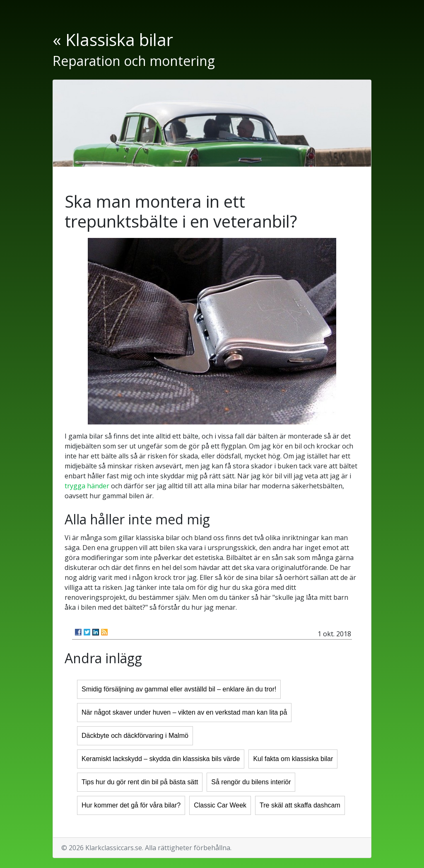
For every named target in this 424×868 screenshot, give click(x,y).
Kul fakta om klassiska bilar (293, 759)
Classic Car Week (220, 805)
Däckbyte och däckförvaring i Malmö (135, 736)
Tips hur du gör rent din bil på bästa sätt (140, 782)
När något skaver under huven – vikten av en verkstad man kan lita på (184, 712)
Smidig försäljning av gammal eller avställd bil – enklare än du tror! (179, 689)
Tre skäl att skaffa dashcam (300, 805)
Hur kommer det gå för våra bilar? (131, 805)
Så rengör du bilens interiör (251, 782)
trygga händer (87, 486)
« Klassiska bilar (113, 40)
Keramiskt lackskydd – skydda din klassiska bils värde (161, 759)
